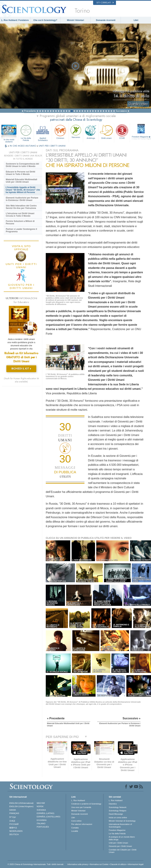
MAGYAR (41, 803)
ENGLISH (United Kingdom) (21, 806)
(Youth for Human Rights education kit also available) (21, 380)
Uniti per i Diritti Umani (118, 843)
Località (75, 831)
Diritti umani (106, 132)
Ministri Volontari (75, 20)
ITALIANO (41, 823)
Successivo (121, 111)
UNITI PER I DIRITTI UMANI (52, 146)
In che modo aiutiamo (9, 140)
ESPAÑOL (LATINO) (45, 813)
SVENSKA (41, 810)
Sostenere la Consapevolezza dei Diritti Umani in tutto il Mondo (22, 165)
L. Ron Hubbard (78, 800)
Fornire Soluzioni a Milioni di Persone (20, 222)
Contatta (75, 828)
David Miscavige (116, 814)
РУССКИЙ (14, 824)
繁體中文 (13, 828)
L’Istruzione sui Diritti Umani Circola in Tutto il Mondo (20, 215)
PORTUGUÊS (43, 827)
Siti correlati (105, 3)
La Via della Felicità (26, 132)
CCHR (122, 132)
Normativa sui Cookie (99, 864)
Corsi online (76, 821)
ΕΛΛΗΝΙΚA (42, 820)
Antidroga (91, 132)
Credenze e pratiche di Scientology (86, 804)
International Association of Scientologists (120, 825)
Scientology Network (118, 807)
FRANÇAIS (14, 813)
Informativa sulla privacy (78, 864)
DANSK (13, 810)
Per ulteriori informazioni (82, 824)
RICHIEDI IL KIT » (21, 369)
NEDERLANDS (16, 831)
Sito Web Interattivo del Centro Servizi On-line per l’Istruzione (21, 207)
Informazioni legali (136, 864)
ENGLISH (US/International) (21, 803)
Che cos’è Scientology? (45, 20)
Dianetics (113, 804)
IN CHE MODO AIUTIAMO (23, 146)
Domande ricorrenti (106, 20)
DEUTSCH (14, 834)
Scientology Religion (118, 811)
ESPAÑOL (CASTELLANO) (48, 817)
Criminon (60, 132)
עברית (13, 817)
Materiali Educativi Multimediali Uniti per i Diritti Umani (21, 181)
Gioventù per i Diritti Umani (120, 846)
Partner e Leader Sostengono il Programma (21, 230)
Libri (136, 20)
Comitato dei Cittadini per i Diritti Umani (123, 851)
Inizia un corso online (118, 818)
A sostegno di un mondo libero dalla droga (122, 838)
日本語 (12, 821)
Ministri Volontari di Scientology (122, 821)
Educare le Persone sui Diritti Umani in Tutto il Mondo (21, 173)
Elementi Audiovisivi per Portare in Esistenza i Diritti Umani (22, 199)
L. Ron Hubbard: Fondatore (15, 20)
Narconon (76, 131)
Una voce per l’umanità (81, 807)
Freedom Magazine (117, 830)
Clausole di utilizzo (118, 864)
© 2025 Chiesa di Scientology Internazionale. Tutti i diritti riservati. (36, 864)
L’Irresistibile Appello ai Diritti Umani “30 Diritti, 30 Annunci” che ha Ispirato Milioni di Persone (23, 190)
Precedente (30, 111)
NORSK (40, 806)
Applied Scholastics (43, 132)
